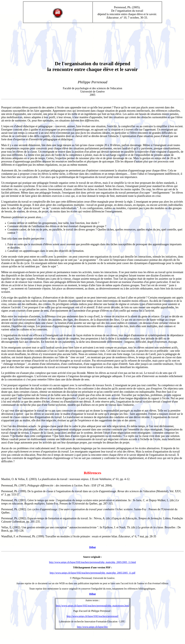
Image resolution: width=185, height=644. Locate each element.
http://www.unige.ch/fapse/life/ (93, 627)
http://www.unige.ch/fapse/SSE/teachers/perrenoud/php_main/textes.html (92, 606)
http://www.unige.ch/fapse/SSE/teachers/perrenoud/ (92, 616)
